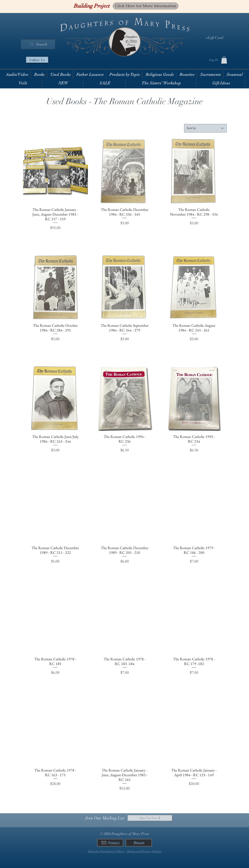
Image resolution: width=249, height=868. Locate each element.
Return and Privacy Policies (144, 851)
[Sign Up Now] (150, 818)
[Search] (38, 44)
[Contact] (110, 843)
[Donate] (139, 843)
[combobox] (205, 128)
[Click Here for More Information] (146, 6)
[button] (224, 60)
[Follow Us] (37, 60)
